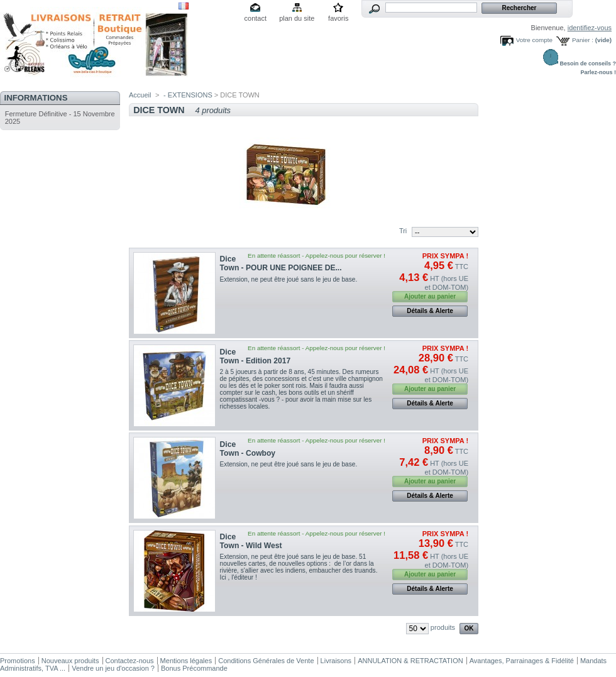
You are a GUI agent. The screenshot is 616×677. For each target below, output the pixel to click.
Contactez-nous (130, 661)
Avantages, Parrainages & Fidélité (522, 661)
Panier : (583, 40)
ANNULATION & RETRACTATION (410, 661)
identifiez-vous (590, 28)
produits (443, 627)
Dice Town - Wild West (251, 541)
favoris (338, 18)
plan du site (297, 18)
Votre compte (534, 40)
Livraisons (336, 661)
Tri (403, 231)
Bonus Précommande (194, 668)
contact (256, 18)
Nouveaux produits (70, 661)
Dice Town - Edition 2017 (256, 356)
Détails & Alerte (430, 311)
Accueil (140, 95)
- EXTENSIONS (188, 95)
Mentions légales (186, 661)
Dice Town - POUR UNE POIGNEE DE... (281, 263)
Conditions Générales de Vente (266, 661)
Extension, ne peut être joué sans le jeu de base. (290, 279)
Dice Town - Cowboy (248, 449)
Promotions (18, 661)
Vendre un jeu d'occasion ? (113, 668)
